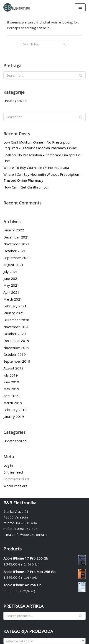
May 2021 (11, 285)
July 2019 (11, 375)
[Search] (45, 44)
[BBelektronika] (17, 7)
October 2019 (15, 354)
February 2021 (15, 306)
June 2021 (11, 278)
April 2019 (11, 396)
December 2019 (16, 340)
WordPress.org (15, 486)
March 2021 (13, 299)
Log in (8, 465)
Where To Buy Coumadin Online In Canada (36, 168)
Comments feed (16, 479)
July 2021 (11, 272)
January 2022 (14, 230)
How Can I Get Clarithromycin (26, 187)
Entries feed (13, 472)
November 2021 (16, 244)
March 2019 (13, 403)
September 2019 (17, 361)
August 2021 (13, 265)
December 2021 (16, 237)
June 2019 (11, 382)
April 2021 (11, 292)
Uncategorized (15, 101)
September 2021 (17, 258)
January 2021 (14, 313)
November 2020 (16, 327)
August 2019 (13, 368)
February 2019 (15, 410)
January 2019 (14, 416)
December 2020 (16, 320)
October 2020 (15, 334)
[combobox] (44, 641)
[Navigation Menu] (80, 7)
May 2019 (11, 389)
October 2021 (15, 251)
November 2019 (16, 348)
